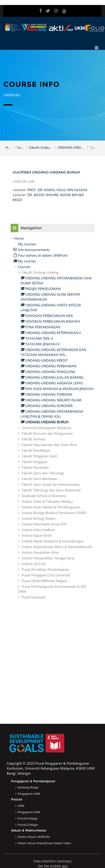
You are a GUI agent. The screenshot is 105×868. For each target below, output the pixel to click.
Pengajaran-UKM (29, 794)
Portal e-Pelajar (28, 825)
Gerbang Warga (28, 787)
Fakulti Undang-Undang (41, 147)
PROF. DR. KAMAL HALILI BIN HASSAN (57, 190)
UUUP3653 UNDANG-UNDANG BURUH (46, 172)
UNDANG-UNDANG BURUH (71, 147)
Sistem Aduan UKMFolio (34, 837)
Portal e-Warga (28, 818)
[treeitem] (52, 418)
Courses (21, 147)
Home (9, 147)
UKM (21, 806)
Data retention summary (52, 861)
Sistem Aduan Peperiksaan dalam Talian (44, 843)
